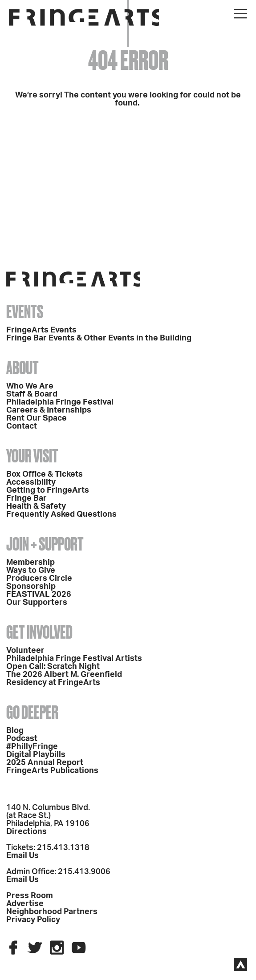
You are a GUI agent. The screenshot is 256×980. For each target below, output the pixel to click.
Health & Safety (36, 506)
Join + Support (45, 544)
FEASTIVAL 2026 (39, 595)
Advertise (25, 904)
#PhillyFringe (32, 747)
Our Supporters (37, 603)
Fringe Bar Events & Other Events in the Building (99, 338)
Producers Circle (39, 579)
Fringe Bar (26, 498)
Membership (30, 563)
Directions (26, 832)
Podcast (22, 739)
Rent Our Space (37, 418)
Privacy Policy (33, 920)
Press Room (30, 896)
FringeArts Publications (52, 771)
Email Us (22, 856)
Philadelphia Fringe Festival (60, 402)
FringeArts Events (41, 330)
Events (25, 312)
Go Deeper (32, 712)
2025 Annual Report (45, 763)
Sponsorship (31, 587)
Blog (15, 731)
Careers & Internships (49, 410)
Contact (22, 426)
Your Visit (32, 456)
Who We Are (30, 386)
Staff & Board (32, 394)
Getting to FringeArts (48, 490)
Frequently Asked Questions (61, 514)
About (22, 368)
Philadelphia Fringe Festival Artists (74, 659)
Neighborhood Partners (52, 912)
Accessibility (31, 482)
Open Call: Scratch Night (53, 667)
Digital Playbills (36, 755)
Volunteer (25, 651)
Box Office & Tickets (45, 474)
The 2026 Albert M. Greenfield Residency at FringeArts (64, 679)
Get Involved (39, 632)
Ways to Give (31, 571)
